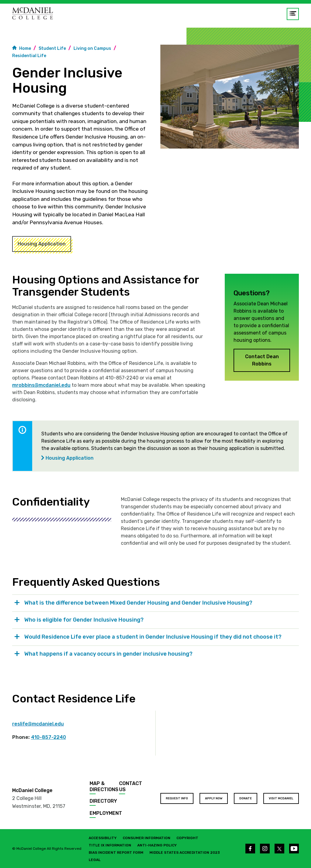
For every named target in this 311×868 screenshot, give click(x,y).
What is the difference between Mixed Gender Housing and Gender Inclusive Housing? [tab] (138, 603)
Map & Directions (104, 786)
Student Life (52, 48)
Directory (103, 801)
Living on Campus (92, 48)
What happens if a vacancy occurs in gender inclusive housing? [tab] (109, 654)
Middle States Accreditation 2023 (185, 853)
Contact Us (131, 786)
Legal (95, 860)
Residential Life (29, 56)
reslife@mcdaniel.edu (38, 724)
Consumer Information (147, 838)
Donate (246, 798)
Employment (106, 813)
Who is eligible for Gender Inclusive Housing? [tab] (85, 620)
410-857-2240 (48, 737)
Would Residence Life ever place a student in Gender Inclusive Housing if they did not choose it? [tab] (154, 637)
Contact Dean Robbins (262, 360)
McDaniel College (32, 790)
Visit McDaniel (281, 798)
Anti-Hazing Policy (157, 845)
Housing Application (42, 244)
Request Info (177, 798)
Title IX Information (110, 845)
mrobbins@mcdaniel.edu (41, 385)
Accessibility (103, 838)
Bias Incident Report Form (116, 853)
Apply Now (214, 798)
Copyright (187, 838)
